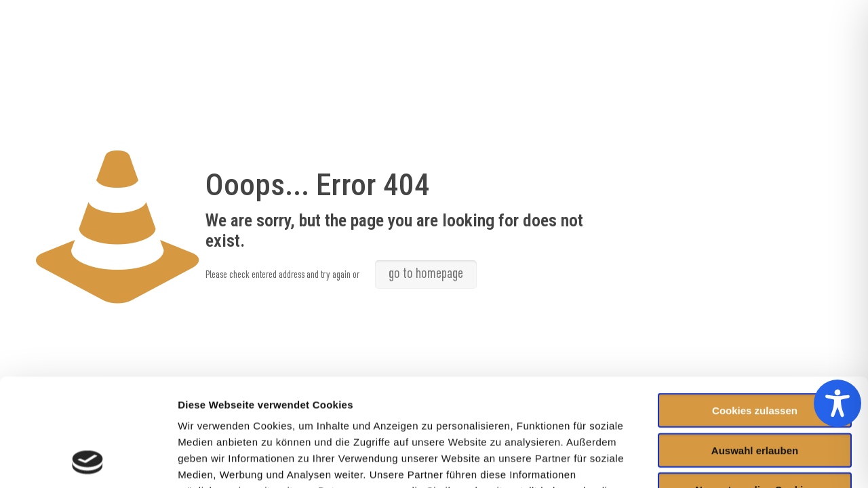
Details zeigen (721, 461)
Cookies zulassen (755, 309)
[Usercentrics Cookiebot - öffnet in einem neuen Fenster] (88, 462)
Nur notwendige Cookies (755, 389)
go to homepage (426, 274)
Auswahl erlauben (755, 349)
